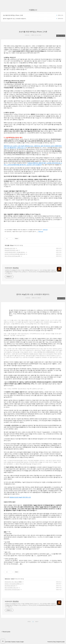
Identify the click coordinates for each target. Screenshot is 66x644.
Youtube (18, 642)
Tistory (54, 642)
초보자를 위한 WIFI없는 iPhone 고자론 (13, 15)
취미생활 (7, 245)
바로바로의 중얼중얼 (12, 268)
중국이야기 (7, 579)
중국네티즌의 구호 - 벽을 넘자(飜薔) (13, 582)
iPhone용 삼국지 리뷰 (10, 248)
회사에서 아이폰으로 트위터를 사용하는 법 (15, 254)
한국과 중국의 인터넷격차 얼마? (12, 590)
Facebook (13, 642)
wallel (63, 642)
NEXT (37, 621)
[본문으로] (45, 230)
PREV (29, 621)
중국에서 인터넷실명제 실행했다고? (13, 584)
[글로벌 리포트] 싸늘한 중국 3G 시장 (20, 497)
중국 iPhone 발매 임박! (10, 586)
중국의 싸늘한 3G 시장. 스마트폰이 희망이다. (15, 19)
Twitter (9, 642)
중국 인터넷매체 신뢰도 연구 (12, 588)
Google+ (22, 642)
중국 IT (13, 579)
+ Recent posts (6, 632)
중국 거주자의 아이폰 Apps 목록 (12, 256)
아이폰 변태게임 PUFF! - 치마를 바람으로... (15, 252)
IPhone (12, 245)
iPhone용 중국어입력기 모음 (11, 250)
